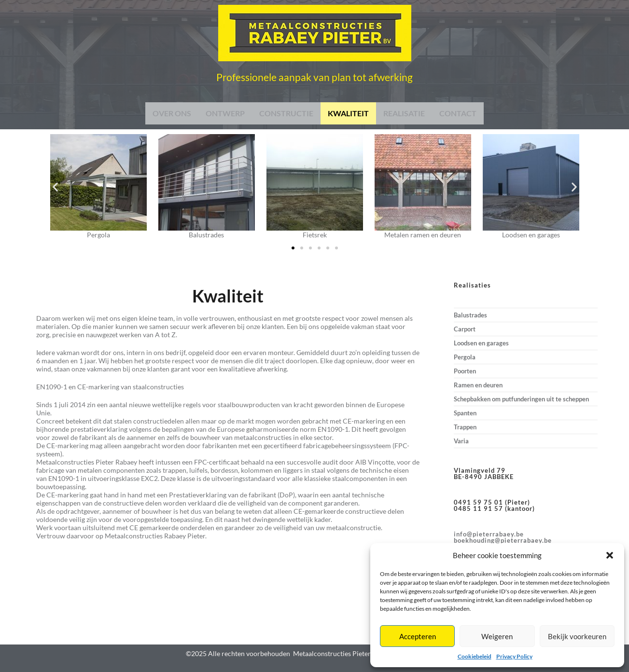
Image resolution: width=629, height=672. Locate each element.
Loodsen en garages (481, 343)
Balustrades (470, 315)
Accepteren (418, 636)
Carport (465, 329)
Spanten (465, 413)
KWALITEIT (348, 113)
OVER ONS (172, 113)
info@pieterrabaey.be (489, 534)
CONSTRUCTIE (286, 113)
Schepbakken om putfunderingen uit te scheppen (521, 399)
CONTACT (458, 113)
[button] (610, 555)
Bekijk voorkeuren (577, 636)
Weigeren (497, 636)
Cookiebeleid (475, 656)
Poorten (465, 371)
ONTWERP (225, 113)
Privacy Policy (514, 656)
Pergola (465, 357)
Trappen (465, 427)
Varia (461, 441)
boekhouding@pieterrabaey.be (503, 540)
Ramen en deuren (478, 385)
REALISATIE (404, 113)
